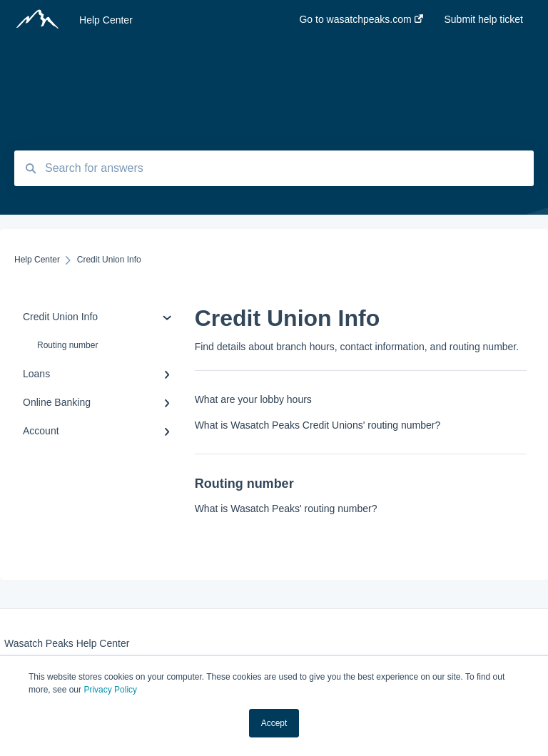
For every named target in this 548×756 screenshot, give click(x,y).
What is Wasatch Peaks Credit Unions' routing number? (318, 425)
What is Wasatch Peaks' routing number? (286, 509)
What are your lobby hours (253, 399)
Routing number (67, 345)
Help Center (106, 20)
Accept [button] (274, 723)
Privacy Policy (110, 690)
